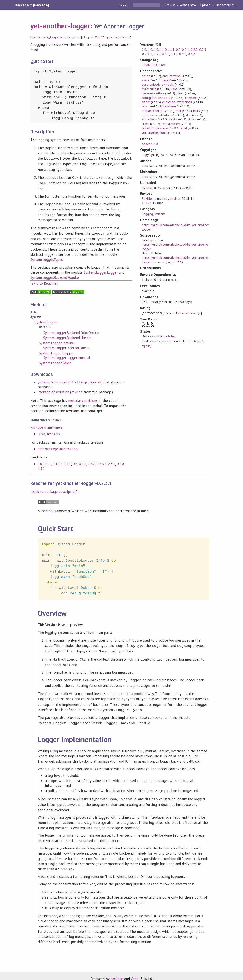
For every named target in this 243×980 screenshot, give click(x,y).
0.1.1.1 (66, 461)
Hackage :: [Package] (32, 5)
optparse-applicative (157, 115)
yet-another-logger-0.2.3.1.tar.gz (62, 379)
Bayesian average (190, 313)
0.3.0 (120, 461)
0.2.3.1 (110, 461)
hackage (117, 972)
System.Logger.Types (46, 257)
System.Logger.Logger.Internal (67, 355)
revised (77, 389)
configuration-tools (156, 98)
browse (95, 379)
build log (170, 336)
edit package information (58, 446)
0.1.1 (56, 461)
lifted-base (168, 106)
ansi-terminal (172, 76)
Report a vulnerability (117, 37)
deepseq (191, 98)
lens (145, 106)
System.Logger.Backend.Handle (55, 275)
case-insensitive (153, 93)
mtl (178, 111)
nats (196, 111)
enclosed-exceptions (177, 102)
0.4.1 (183, 54)
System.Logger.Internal (57, 340)
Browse (170, 5)
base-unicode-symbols (158, 84)
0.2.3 (100, 461)
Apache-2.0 (150, 144)
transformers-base (155, 128)
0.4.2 (191, 54)
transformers (171, 124)
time (191, 119)
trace (146, 124)
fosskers (53, 431)
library (45, 37)
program (66, 37)
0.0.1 (41, 461)
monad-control (153, 111)
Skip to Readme (44, 280)
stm (188, 115)
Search (124, 5)
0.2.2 (91, 461)
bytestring (149, 89)
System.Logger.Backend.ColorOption (71, 330)
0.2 (75, 461)
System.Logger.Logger (101, 269)
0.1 (49, 461)
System (160, 214)
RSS (158, 45)
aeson (146, 76)
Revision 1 (149, 198)
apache (36, 37)
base (165, 80)
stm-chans (149, 119)
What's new (188, 5)
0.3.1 (41, 466)
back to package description (54, 489)
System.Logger (46, 319)
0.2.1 (83, 461)
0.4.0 (174, 54)
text (172, 119)
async (146, 80)
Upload (205, 5)
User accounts (225, 5)
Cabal (174, 89)
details (175, 133)
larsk (41, 431)
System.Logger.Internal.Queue (66, 345)
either (146, 102)
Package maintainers (46, 424)
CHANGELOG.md (154, 65)
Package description (53, 389)
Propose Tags (92, 37)
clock (180, 93)
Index (34, 309)
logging (55, 37)
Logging (147, 214)
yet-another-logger (60, 26)
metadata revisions (83, 398)
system (76, 37)
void (184, 128)
